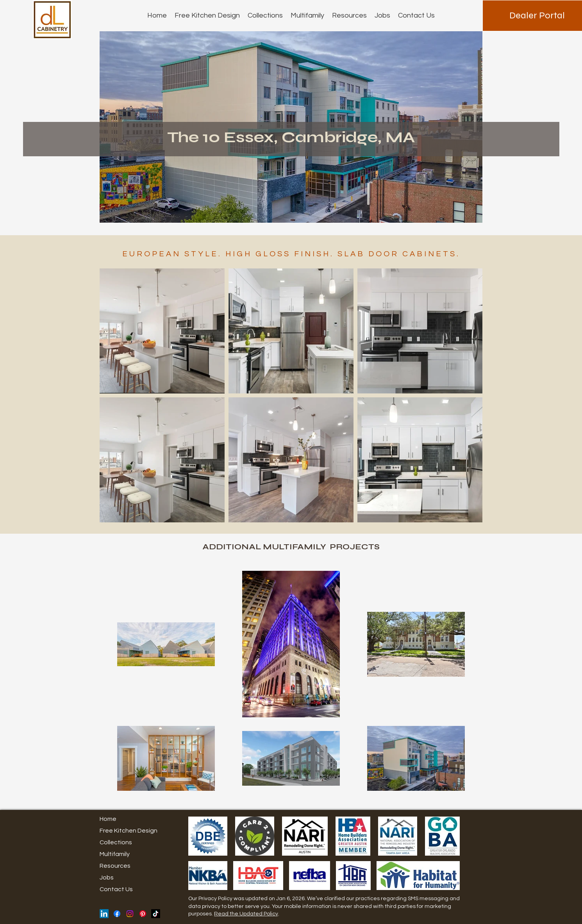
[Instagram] (130, 914)
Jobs (107, 878)
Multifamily (115, 854)
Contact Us (116, 889)
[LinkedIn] (104, 914)
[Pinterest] (143, 914)
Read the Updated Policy (246, 914)
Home (108, 819)
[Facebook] (117, 914)
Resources (115, 866)
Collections (116, 842)
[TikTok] (156, 914)
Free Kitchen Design (129, 831)
